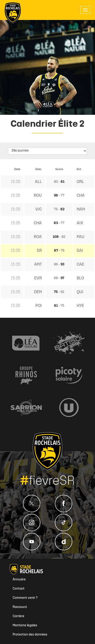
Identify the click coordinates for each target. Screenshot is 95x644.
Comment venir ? (25, 598)
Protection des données (30, 635)
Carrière (18, 616)
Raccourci (20, 607)
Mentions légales (25, 626)
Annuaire (19, 580)
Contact (19, 589)
